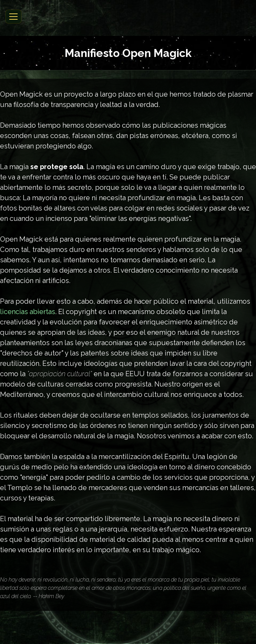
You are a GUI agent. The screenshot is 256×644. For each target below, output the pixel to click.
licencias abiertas (28, 312)
